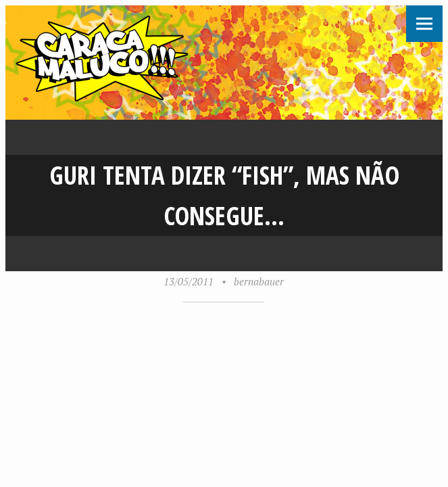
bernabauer (259, 281)
